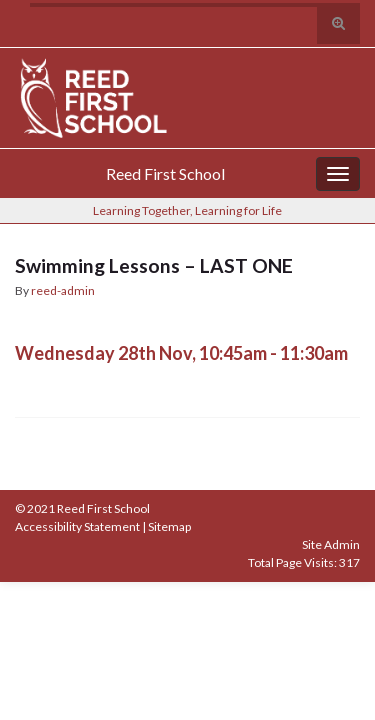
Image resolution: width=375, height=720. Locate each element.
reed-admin (63, 290)
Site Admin (331, 544)
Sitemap (169, 526)
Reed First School (165, 173)
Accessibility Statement (77, 526)
